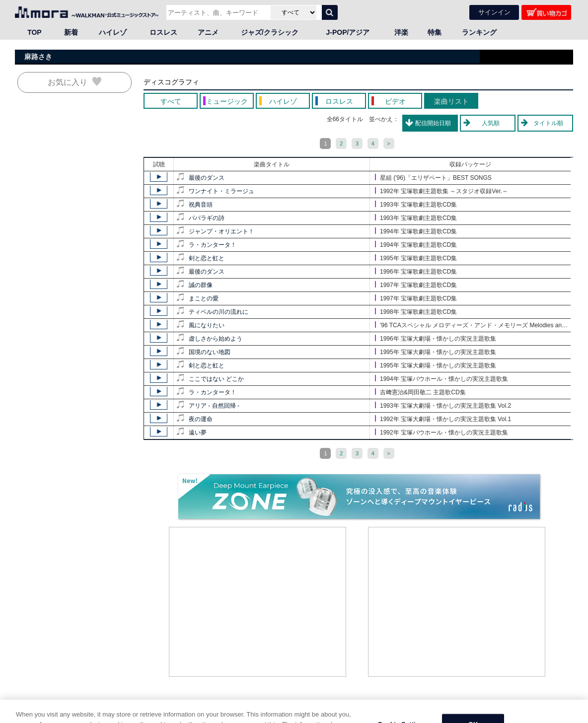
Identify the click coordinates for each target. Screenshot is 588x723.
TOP (35, 32)
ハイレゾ (113, 32)
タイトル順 (548, 123)
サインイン (494, 12)
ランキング (479, 32)
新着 (71, 32)
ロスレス (163, 32)
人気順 (491, 123)
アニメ (208, 32)
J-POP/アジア (348, 32)
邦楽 (60, 716)
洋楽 (401, 32)
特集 (435, 32)
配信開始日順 (433, 123)
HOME (27, 716)
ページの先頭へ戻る (546, 706)
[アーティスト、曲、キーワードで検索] (217, 12)
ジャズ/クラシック (270, 32)
